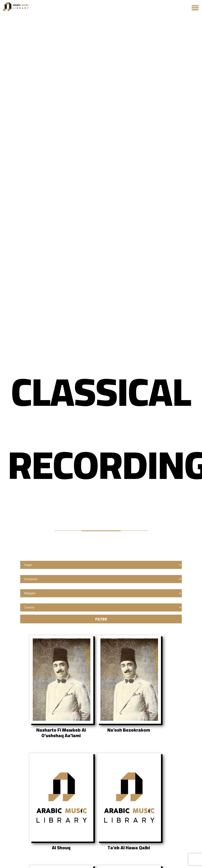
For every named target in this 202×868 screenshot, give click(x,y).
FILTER (101, 619)
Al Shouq (61, 848)
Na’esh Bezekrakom (129, 730)
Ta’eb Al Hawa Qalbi (129, 848)
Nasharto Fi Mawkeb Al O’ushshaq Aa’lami (61, 733)
